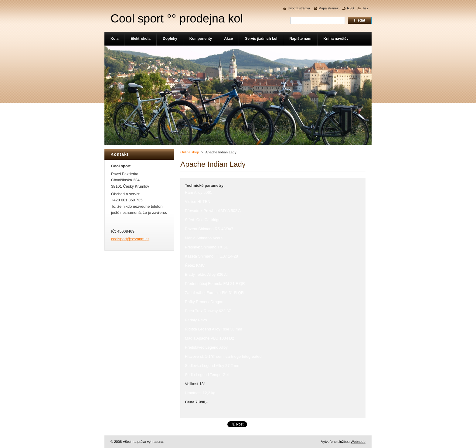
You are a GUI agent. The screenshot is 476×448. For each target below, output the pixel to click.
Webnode (358, 442)
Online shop (190, 152)
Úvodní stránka (299, 8)
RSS (350, 8)
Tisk (365, 8)
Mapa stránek (328, 8)
